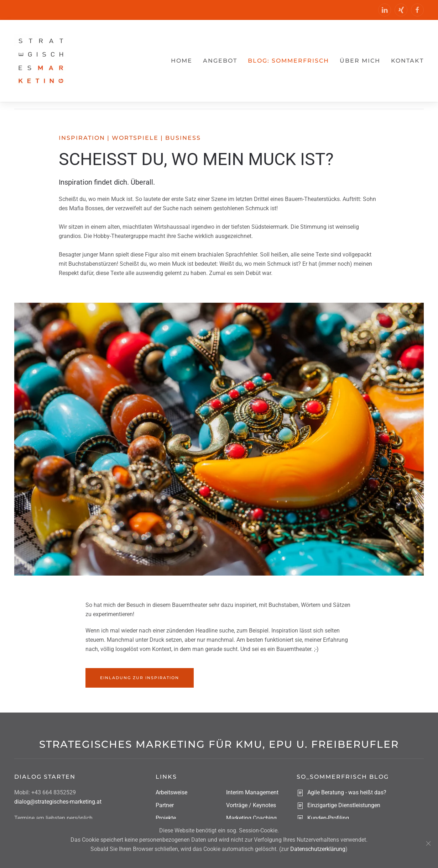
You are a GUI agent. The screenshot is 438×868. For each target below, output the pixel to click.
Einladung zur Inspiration (140, 678)
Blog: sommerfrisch (288, 61)
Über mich (360, 61)
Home (182, 61)
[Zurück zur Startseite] (41, 61)
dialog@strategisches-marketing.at (58, 802)
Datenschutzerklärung (318, 849)
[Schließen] (428, 843)
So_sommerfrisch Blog (343, 777)
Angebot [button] (220, 61)
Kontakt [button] (407, 61)
